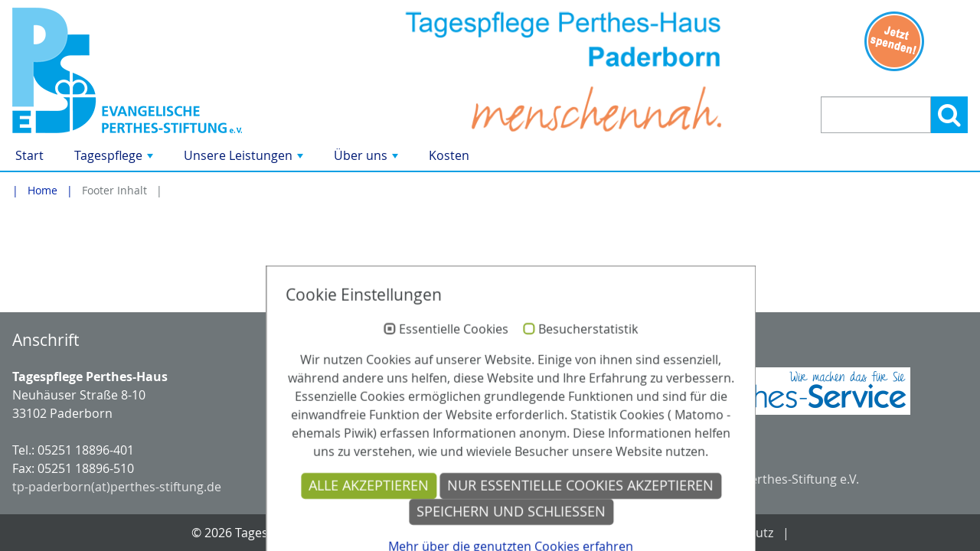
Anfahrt (562, 533)
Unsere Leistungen (245, 159)
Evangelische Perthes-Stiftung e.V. (762, 479)
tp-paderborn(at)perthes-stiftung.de (117, 487)
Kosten (449, 155)
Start (29, 155)
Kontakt (493, 533)
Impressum (642, 533)
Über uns (367, 159)
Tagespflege (115, 159)
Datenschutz (737, 533)
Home (42, 190)
